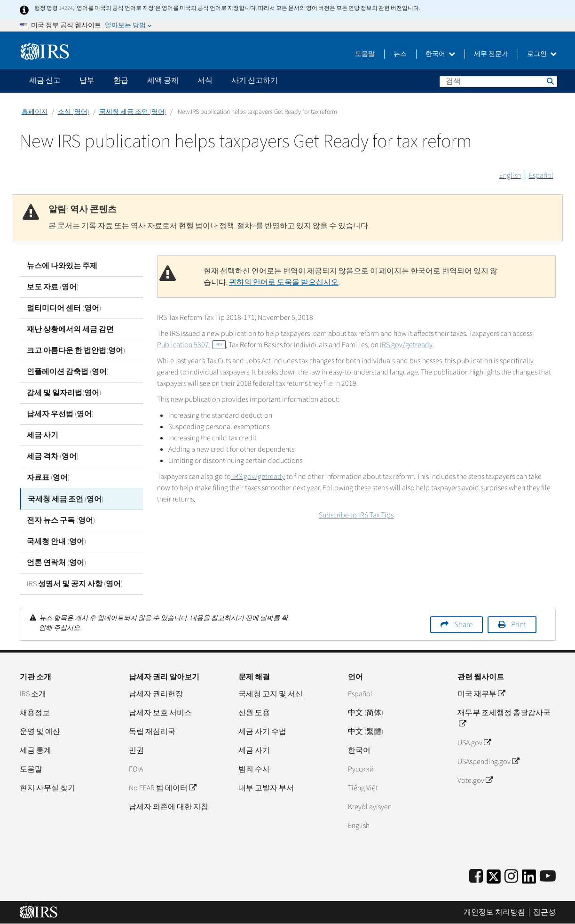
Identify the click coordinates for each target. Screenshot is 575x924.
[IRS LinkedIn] (529, 879)
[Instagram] (511, 876)
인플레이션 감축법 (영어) (68, 372)
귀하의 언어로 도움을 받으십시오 (284, 282)
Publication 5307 (191, 345)
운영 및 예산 (40, 731)
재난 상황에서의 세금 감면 (70, 329)
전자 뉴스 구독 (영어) (61, 520)
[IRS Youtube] (548, 876)
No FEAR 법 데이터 (162, 788)
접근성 (544, 912)
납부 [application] (87, 80)
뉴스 (400, 54)
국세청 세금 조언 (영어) (133, 112)
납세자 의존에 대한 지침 (169, 806)
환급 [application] (121, 80)
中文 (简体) (366, 712)
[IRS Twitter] (494, 879)
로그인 (542, 54)
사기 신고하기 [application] (255, 80)
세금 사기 (43, 435)
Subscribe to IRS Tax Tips (356, 515)
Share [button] (463, 624)
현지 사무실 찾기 (47, 788)
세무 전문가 (491, 54)
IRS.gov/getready (406, 345)
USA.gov (474, 742)
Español (541, 175)
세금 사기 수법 (262, 731)
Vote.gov (475, 780)
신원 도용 (254, 712)
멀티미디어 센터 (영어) (64, 308)
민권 (136, 750)
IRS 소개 (33, 693)
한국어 (440, 54)
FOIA (136, 769)
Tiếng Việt (363, 788)
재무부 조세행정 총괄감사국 (504, 718)
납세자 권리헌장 (156, 693)
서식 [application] (205, 80)
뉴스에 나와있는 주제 (62, 266)
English (510, 175)
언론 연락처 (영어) (56, 562)
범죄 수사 (254, 769)
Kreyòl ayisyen (370, 806)
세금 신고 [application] (45, 80)
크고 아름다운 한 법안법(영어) (76, 350)
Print (519, 624)
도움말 (365, 54)
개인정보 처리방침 (494, 912)
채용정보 (35, 712)
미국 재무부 (481, 693)
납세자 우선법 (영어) (60, 414)
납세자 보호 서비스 (160, 712)
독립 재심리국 (152, 731)
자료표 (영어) (48, 478)
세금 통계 (35, 750)
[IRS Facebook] (476, 876)
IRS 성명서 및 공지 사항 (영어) (75, 583)
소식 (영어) (74, 112)
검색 (550, 81)
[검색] (498, 81)
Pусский (361, 769)
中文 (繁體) (366, 731)
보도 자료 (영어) (53, 287)
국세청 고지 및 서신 (271, 693)
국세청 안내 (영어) (56, 541)
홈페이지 (35, 112)
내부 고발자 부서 (266, 788)
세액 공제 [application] (163, 80)
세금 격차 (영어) (53, 456)
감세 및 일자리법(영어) (64, 393)
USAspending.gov (488, 761)
